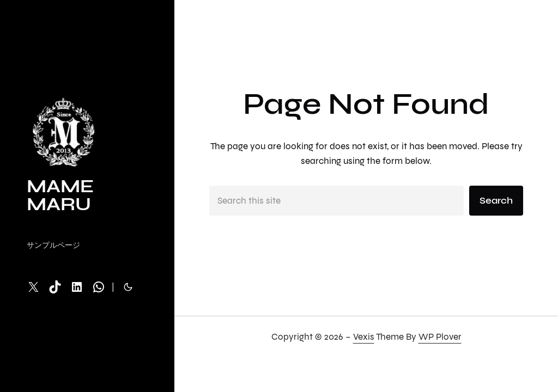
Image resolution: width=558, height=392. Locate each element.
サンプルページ (53, 245)
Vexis (364, 337)
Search (496, 201)
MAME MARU (60, 195)
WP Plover (440, 337)
